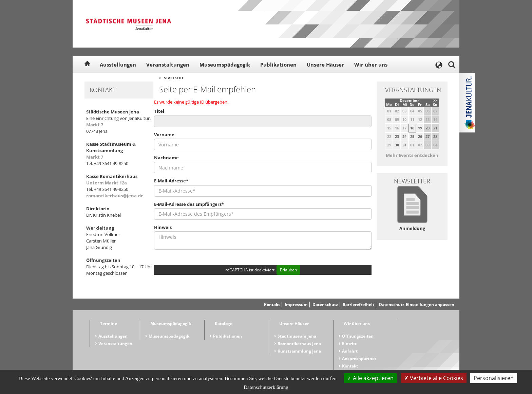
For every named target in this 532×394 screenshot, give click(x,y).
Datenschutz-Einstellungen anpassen (417, 305)
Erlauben (288, 270)
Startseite (174, 78)
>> (435, 100)
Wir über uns (371, 65)
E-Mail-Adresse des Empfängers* (189, 204)
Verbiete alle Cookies (434, 378)
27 (427, 136)
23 (397, 136)
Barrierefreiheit (358, 305)
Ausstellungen (118, 65)
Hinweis (163, 227)
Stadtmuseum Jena (297, 336)
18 (412, 128)
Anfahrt (350, 351)
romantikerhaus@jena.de (115, 196)
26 (420, 136)
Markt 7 (95, 125)
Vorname (164, 135)
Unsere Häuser (325, 65)
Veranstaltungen (168, 65)
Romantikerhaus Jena (299, 344)
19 (420, 128)
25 (412, 136)
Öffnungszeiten (358, 336)
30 (397, 145)
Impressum (296, 305)
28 (435, 136)
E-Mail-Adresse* (171, 181)
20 (427, 128)
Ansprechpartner (359, 359)
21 (435, 128)
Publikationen (278, 65)
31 (404, 145)
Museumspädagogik (225, 65)
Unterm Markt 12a (107, 183)
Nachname (166, 158)
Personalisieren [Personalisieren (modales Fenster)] (494, 378)
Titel (159, 111)
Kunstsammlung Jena (299, 351)
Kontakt (272, 305)
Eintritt (349, 344)
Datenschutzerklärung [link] (266, 387)
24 (404, 136)
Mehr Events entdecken (412, 155)
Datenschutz (325, 305)
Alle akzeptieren (370, 378)
